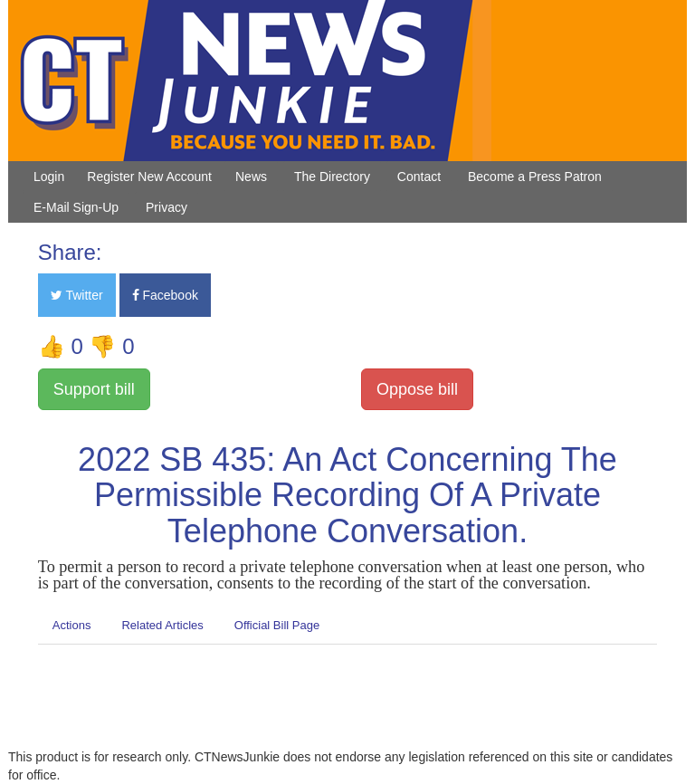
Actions (72, 625)
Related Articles (162, 625)
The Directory (332, 177)
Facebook (165, 295)
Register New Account (149, 177)
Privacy (167, 207)
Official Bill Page (277, 625)
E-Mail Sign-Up (76, 207)
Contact (419, 177)
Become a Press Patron (535, 177)
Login (49, 177)
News (251, 177)
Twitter (77, 295)
